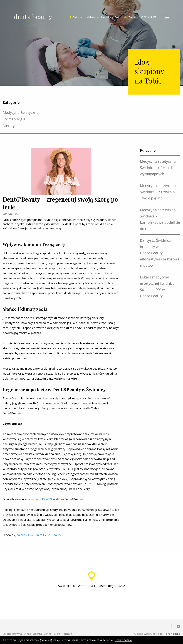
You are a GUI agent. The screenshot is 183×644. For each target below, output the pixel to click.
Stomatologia (14, 119)
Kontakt (67, 634)
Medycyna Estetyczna (21, 112)
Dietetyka (11, 126)
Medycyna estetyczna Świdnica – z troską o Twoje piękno (158, 192)
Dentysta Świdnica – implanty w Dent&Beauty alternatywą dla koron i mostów (159, 253)
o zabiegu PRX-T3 (40, 499)
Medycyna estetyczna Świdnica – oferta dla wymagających (158, 168)
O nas (27, 634)
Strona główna (12, 634)
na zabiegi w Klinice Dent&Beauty (39, 535)
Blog (57, 634)
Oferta (37, 634)
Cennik (48, 634)
